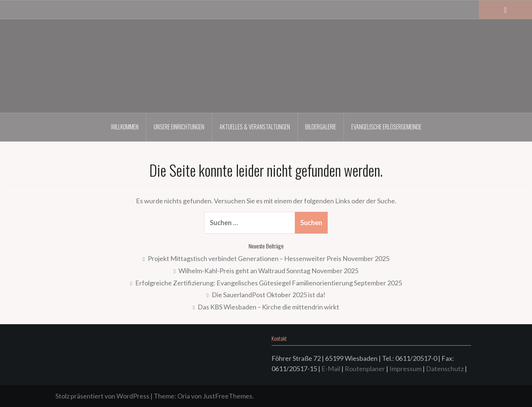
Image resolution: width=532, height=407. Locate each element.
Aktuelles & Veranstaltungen (255, 127)
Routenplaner (365, 369)
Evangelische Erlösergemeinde (386, 127)
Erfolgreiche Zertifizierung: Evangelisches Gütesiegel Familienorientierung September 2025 (269, 283)
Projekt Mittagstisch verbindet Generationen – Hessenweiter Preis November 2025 (269, 258)
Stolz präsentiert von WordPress (102, 396)
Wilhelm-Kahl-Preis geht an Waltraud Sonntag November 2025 (268, 271)
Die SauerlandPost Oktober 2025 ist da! (269, 295)
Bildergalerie (321, 127)
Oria (184, 396)
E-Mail (331, 369)
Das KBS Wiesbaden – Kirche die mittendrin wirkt (268, 307)
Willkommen (125, 127)
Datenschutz (445, 369)
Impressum (405, 369)
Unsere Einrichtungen (179, 127)
